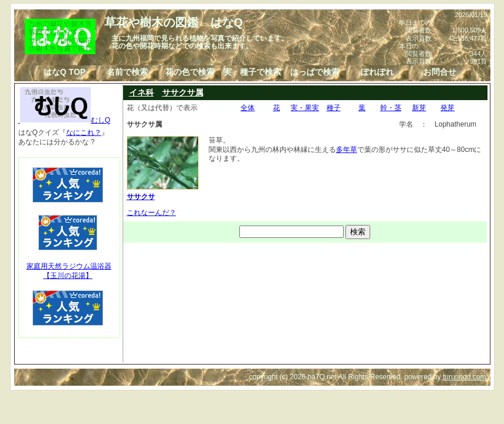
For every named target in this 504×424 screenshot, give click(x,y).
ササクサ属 (183, 92)
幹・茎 (391, 108)
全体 (248, 108)
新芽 (419, 108)
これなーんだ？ (151, 213)
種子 (334, 108)
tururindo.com (464, 377)
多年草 (347, 150)
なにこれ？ (84, 132)
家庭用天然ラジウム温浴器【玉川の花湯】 (69, 271)
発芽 (447, 108)
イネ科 (141, 92)
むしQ (65, 120)
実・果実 (305, 108)
